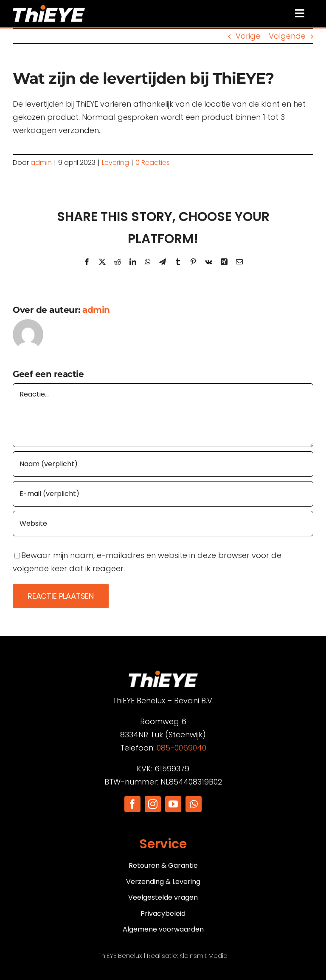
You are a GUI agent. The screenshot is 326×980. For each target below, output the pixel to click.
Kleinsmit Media (204, 956)
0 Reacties (153, 163)
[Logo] (49, 9)
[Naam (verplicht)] (163, 464)
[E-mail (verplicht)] (163, 494)
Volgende (287, 36)
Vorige (248, 36)
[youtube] (173, 804)
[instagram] (153, 804)
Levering (115, 163)
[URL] (163, 524)
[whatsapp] (194, 804)
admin (41, 163)
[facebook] (132, 804)
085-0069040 (181, 748)
